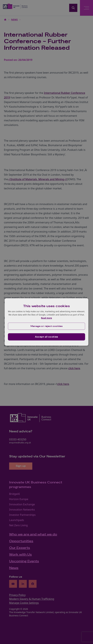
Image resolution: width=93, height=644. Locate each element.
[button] (47, 326)
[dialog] (47, 322)
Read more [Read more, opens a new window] (46, 318)
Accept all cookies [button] (46, 337)
